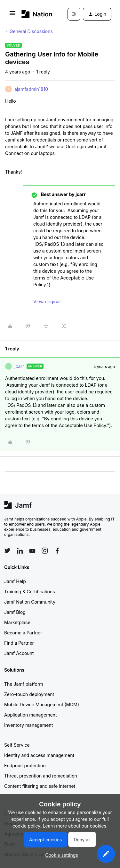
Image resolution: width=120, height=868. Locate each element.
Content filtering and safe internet (40, 786)
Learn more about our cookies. (75, 826)
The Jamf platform (24, 684)
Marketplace (17, 622)
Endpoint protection (25, 765)
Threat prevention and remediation (41, 776)
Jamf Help (15, 581)
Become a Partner (23, 633)
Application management (30, 715)
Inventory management (28, 725)
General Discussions (31, 31)
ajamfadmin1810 (31, 89)
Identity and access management (39, 755)
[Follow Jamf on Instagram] (45, 551)
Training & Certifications (30, 592)
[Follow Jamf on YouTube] (32, 551)
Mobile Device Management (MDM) (42, 705)
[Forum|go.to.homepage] (35, 14)
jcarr (19, 366)
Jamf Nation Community (30, 602)
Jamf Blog (15, 612)
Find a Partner (19, 643)
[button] (12, 15)
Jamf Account (19, 653)
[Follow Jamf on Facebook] (57, 551)
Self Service (17, 745)
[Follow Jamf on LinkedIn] (20, 551)
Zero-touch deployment (29, 694)
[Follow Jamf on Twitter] (7, 551)
